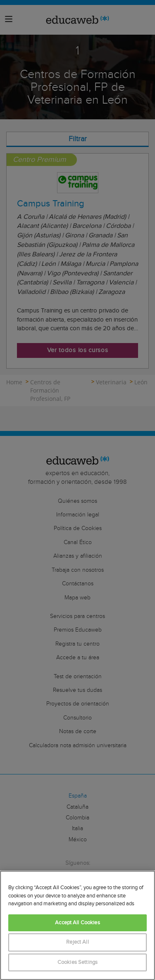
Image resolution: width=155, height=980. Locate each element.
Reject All (77, 942)
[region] (77, 925)
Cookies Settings (77, 962)
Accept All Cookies (77, 923)
